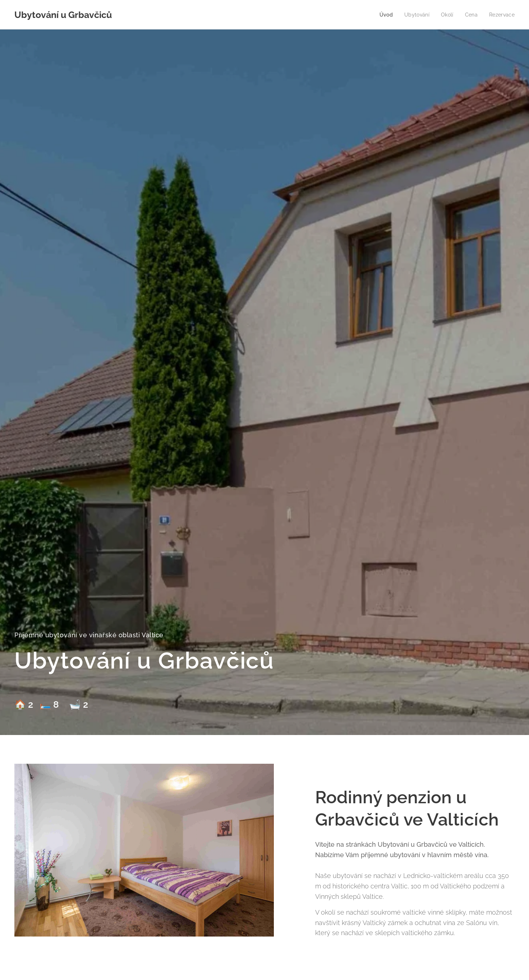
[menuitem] (384, 15)
